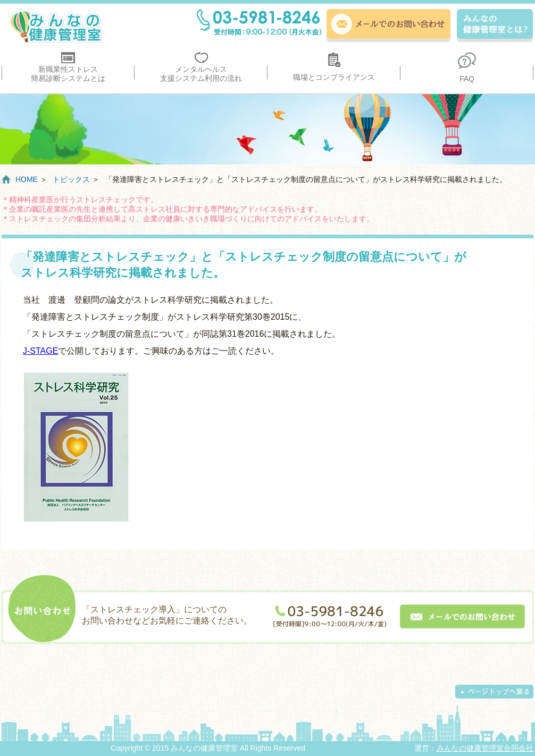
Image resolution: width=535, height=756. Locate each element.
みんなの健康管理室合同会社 (485, 748)
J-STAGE (40, 351)
